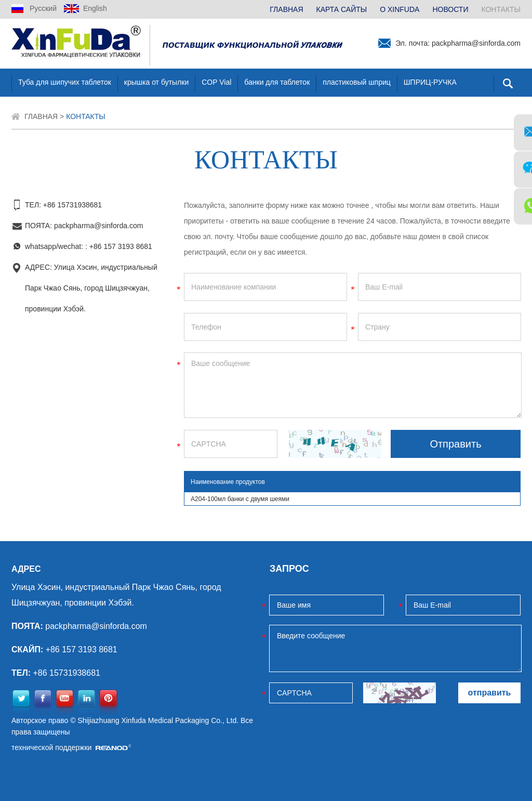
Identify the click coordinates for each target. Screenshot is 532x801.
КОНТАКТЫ (501, 9)
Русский (43, 8)
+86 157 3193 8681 (121, 246)
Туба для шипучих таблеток (65, 82)
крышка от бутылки (156, 82)
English (95, 8)
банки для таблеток (277, 82)
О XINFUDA (400, 9)
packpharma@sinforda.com (476, 43)
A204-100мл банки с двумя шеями (240, 499)
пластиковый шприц (356, 82)
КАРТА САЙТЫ (342, 9)
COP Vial (216, 82)
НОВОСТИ (450, 9)
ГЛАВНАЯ (286, 9)
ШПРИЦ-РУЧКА (430, 82)
